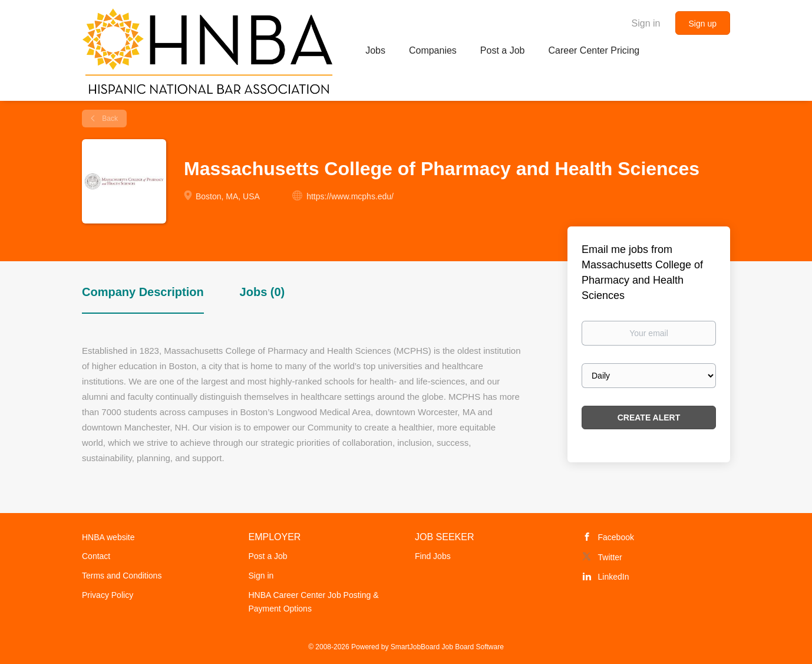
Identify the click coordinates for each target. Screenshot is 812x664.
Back (109, 119)
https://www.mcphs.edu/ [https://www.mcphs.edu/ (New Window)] (350, 196)
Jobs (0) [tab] (263, 292)
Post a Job (268, 556)
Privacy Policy (108, 595)
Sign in (646, 23)
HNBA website (108, 537)
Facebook (616, 537)
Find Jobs (433, 556)
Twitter (610, 557)
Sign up (703, 24)
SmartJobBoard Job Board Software (447, 647)
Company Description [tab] (143, 292)
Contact (96, 556)
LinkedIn (614, 577)
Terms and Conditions (122, 576)
